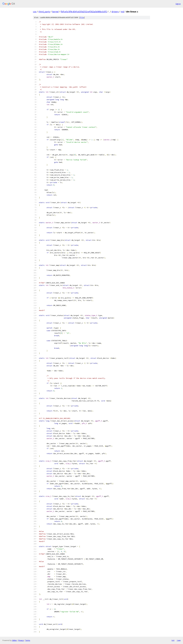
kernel (55, 12)
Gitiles (14, 640)
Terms (28, 640)
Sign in (178, 4)
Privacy (21, 640)
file (82, 18)
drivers (115, 12)
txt (173, 640)
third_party (44, 12)
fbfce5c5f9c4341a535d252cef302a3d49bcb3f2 (84, 12)
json (179, 640)
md (122, 12)
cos (35, 12)
